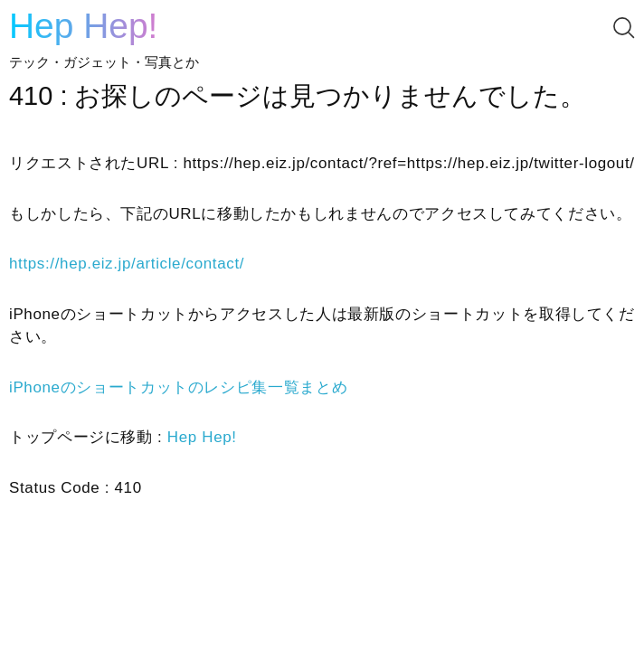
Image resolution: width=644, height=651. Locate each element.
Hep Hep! (83, 26)
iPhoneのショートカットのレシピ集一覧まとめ (178, 387)
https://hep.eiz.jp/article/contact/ (127, 264)
